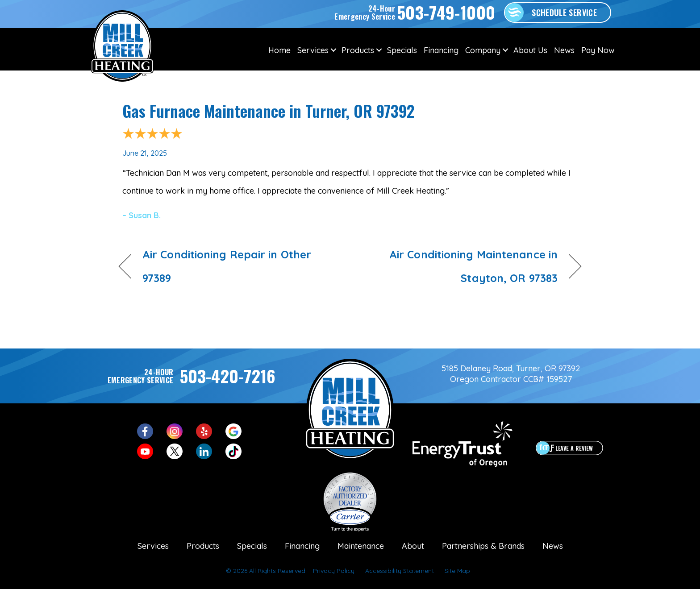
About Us (530, 50)
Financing (441, 50)
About (413, 546)
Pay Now (598, 50)
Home (279, 50)
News (564, 50)
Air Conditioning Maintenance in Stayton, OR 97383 (461, 266)
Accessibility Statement (400, 571)
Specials (402, 50)
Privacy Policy (334, 571)
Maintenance (361, 546)
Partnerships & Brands (483, 546)
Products (358, 50)
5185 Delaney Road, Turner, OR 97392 (511, 368)
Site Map (457, 571)
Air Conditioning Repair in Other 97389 (227, 266)
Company (483, 50)
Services (313, 50)
